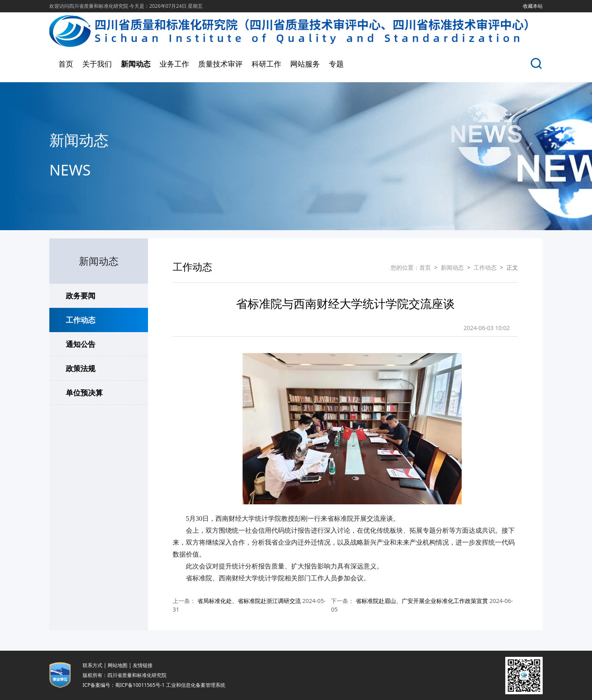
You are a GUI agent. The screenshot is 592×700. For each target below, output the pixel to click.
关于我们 (97, 64)
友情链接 (143, 665)
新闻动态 (136, 64)
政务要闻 (81, 296)
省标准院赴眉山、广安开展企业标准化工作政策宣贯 (422, 601)
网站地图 (118, 665)
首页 (66, 64)
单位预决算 (84, 393)
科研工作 (266, 64)
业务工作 (174, 64)
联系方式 (92, 665)
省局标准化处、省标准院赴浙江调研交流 (249, 601)
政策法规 (81, 368)
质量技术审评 (220, 64)
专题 (336, 64)
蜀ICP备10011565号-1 (140, 685)
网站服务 (305, 64)
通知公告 (81, 344)
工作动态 (81, 320)
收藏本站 (533, 6)
